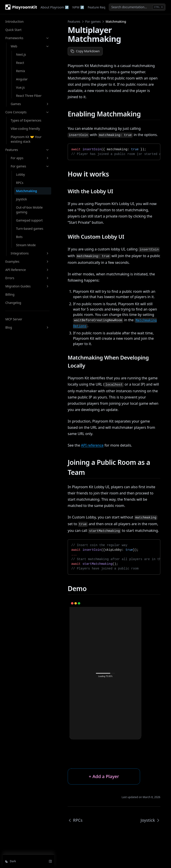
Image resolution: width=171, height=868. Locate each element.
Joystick (21, 199)
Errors (27, 278)
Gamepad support (29, 220)
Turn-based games (30, 229)
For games (30, 166)
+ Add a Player (104, 776)
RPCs (20, 183)
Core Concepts (27, 112)
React (20, 63)
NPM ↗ (78, 7)
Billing (10, 294)
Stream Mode (26, 245)
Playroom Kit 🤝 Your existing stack (26, 139)
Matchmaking (26, 191)
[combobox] (137, 7)
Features (27, 150)
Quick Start (13, 30)
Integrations (30, 253)
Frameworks (27, 38)
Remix (21, 71)
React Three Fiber (29, 96)
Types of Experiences (26, 120)
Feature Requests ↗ (103, 7)
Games (30, 104)
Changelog (13, 303)
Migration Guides (27, 286)
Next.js (21, 54)
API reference (92, 445)
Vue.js (20, 87)
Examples (27, 261)
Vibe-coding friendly (25, 129)
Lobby (20, 174)
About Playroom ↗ (55, 7)
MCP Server (14, 319)
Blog (27, 327)
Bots (19, 237)
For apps (30, 158)
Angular (22, 79)
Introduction (14, 21)
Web (30, 46)
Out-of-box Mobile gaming (29, 210)
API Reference (27, 270)
